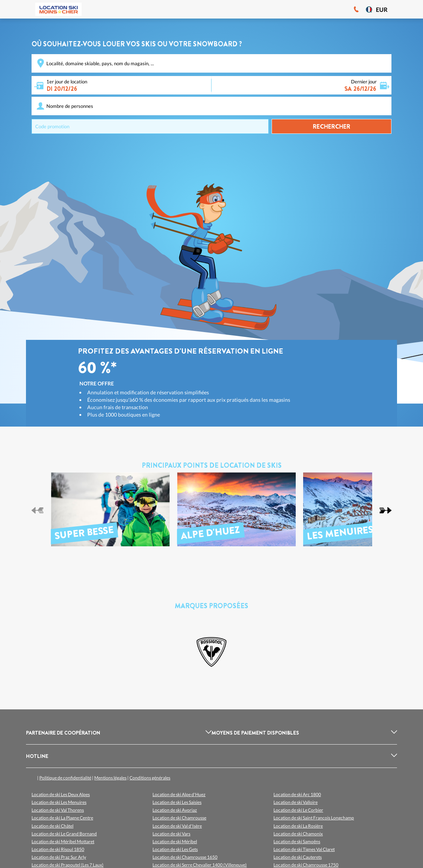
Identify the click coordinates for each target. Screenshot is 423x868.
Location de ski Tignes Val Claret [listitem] (304, 849)
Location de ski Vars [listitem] (171, 834)
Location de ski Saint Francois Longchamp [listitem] (314, 818)
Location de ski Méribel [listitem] (175, 842)
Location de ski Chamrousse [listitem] (179, 818)
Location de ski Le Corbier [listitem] (298, 810)
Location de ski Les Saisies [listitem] (177, 802)
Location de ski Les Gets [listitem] (175, 849)
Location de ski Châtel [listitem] (53, 826)
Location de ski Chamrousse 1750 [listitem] (306, 865)
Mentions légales (110, 778)
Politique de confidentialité (65, 778)
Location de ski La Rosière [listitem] (298, 826)
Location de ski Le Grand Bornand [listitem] (64, 834)
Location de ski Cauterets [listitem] (298, 857)
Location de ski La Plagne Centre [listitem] (62, 818)
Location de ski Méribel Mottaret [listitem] (63, 842)
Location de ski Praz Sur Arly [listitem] (59, 857)
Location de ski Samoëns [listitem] (297, 842)
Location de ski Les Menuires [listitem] (59, 802)
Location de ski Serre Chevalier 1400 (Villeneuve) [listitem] (200, 865)
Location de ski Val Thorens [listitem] (58, 810)
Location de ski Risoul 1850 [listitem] (58, 849)
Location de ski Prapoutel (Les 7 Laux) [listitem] (68, 865)
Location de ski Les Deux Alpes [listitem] (61, 794)
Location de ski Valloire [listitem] (296, 802)
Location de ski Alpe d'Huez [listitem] (179, 794)
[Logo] (58, 9)
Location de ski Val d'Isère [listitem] (177, 826)
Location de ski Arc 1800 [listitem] (297, 794)
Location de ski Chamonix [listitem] (298, 834)
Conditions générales (150, 778)
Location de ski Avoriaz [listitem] (175, 810)
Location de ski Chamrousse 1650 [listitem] (185, 857)
